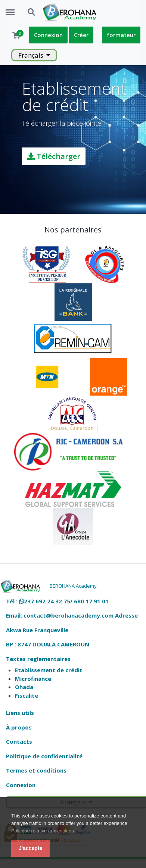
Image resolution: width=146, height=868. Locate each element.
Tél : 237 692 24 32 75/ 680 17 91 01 (57, 601)
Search (32, 12)
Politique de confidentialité (44, 756)
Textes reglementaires (38, 659)
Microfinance (33, 679)
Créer (81, 35)
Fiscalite (27, 695)
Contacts (19, 741)
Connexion (48, 35)
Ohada (24, 687)
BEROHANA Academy (73, 586)
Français (32, 55)
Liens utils (20, 713)
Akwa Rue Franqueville (37, 630)
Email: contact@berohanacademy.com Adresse (72, 615)
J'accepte (30, 848)
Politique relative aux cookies (43, 831)
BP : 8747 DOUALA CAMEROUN (48, 644)
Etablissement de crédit (49, 670)
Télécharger (54, 156)
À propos (19, 727)
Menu (13, 9)
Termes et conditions (36, 770)
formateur (121, 35)
